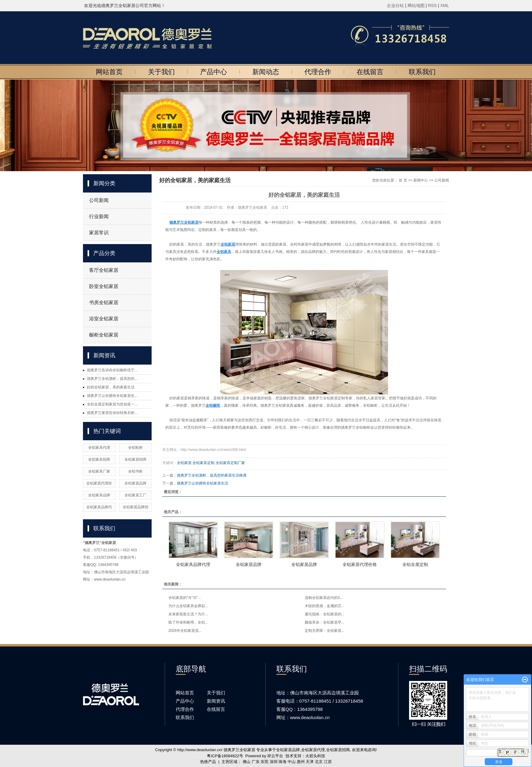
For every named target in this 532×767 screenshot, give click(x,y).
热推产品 (208, 762)
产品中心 (214, 72)
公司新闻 (99, 200)
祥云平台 (275, 756)
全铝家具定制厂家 (230, 463)
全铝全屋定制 (415, 564)
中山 (292, 762)
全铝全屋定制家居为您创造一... (112, 404)
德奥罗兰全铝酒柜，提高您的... (112, 379)
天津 (310, 762)
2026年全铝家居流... (185, 631)
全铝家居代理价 (99, 483)
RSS (432, 5)
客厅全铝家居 (104, 270)
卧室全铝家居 (104, 286)
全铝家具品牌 (99, 495)
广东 (256, 762)
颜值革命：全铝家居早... (325, 622)
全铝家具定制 (203, 463)
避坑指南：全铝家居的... (325, 614)
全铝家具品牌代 (99, 507)
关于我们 (161, 72)
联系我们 (422, 72)
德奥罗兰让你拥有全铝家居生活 (203, 483)
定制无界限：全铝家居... (325, 631)
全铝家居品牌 (135, 483)
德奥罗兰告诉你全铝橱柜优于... (112, 370)
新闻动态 (266, 72)
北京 (319, 762)
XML (445, 5)
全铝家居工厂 (135, 495)
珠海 (282, 762)
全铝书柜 (135, 471)
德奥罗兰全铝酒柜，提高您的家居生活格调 (212, 475)
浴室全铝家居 (104, 319)
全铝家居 (184, 463)
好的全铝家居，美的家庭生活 (111, 387)
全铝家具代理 (99, 448)
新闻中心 (421, 180)
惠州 (301, 762)
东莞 (264, 762)
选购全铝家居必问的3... (324, 598)
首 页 (403, 180)
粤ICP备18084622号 (225, 756)
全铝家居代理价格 (360, 564)
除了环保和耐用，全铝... (188, 622)
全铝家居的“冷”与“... (185, 598)
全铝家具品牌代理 (193, 564)
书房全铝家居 (104, 302)
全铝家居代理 (313, 750)
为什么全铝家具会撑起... (188, 606)
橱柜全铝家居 (104, 335)
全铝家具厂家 (99, 471)
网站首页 (109, 72)
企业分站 (395, 5)
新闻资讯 (216, 701)
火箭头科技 (315, 756)
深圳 (274, 762)
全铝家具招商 (99, 459)
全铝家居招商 (135, 459)
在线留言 (370, 72)
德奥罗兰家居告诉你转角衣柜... (112, 413)
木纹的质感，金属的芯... (325, 606)
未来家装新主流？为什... (188, 614)
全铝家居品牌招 (135, 507)
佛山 (246, 762)
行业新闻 (99, 216)
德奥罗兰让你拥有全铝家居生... (112, 396)
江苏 (328, 762)
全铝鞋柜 (135, 448)
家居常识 (99, 233)
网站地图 (417, 5)
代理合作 (318, 72)
